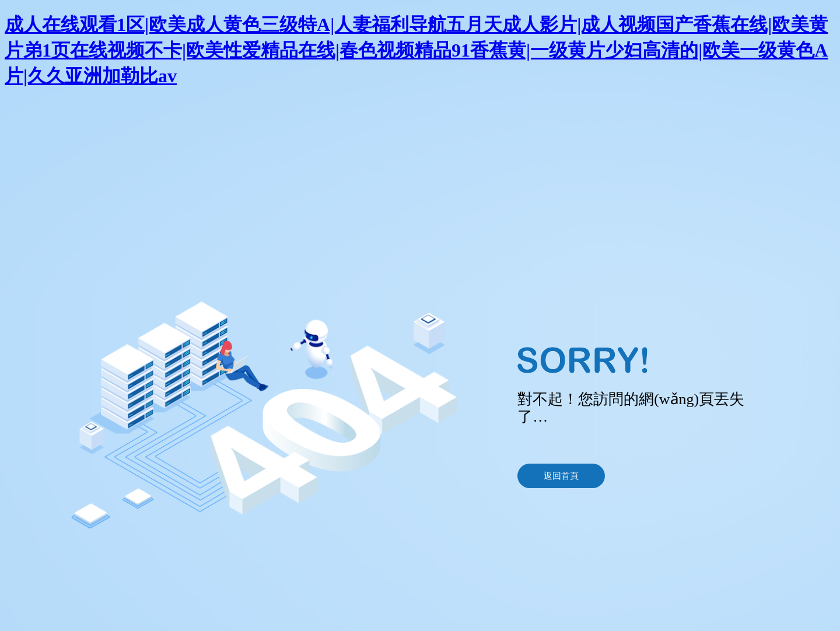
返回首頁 (561, 476)
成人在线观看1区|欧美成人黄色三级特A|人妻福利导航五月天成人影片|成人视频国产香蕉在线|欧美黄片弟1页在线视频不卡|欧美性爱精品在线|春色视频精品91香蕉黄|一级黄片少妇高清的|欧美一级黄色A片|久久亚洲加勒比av (416, 50)
